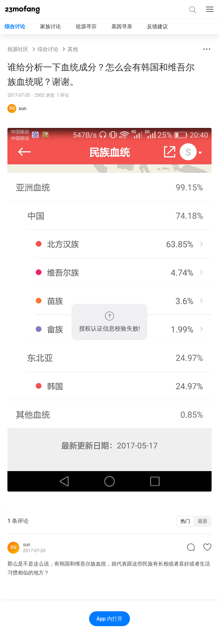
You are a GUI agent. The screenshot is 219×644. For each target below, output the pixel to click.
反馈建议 (157, 26)
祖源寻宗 (86, 26)
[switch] (194, 521)
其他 (73, 49)
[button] (207, 49)
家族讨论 (50, 26)
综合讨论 (15, 26)
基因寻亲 (122, 26)
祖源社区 (18, 49)
